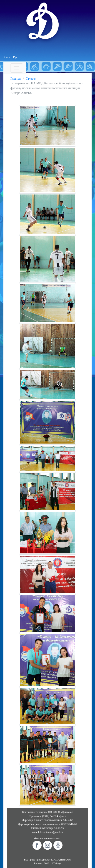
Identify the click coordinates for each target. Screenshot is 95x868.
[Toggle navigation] (17, 68)
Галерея (31, 79)
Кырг (7, 57)
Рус (15, 57)
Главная (16, 79)
